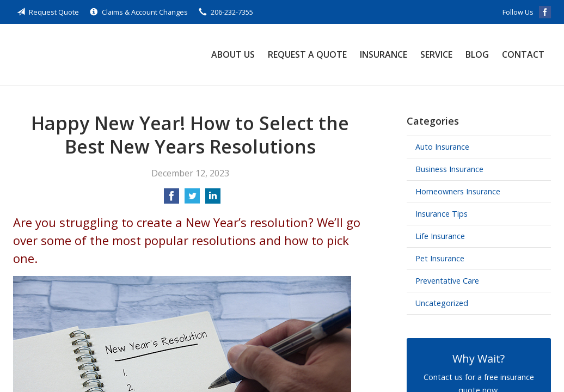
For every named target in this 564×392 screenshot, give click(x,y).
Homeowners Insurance (458, 191)
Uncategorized (442, 303)
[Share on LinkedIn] (213, 199)
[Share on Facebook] (171, 199)
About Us (233, 54)
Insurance (384, 54)
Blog (477, 54)
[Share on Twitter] (192, 199)
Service (436, 54)
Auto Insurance (442, 147)
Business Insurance (449, 169)
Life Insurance (440, 236)
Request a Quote (307, 54)
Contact (523, 54)
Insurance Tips (442, 214)
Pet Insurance (440, 258)
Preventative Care (447, 281)
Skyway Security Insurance (87, 54)
